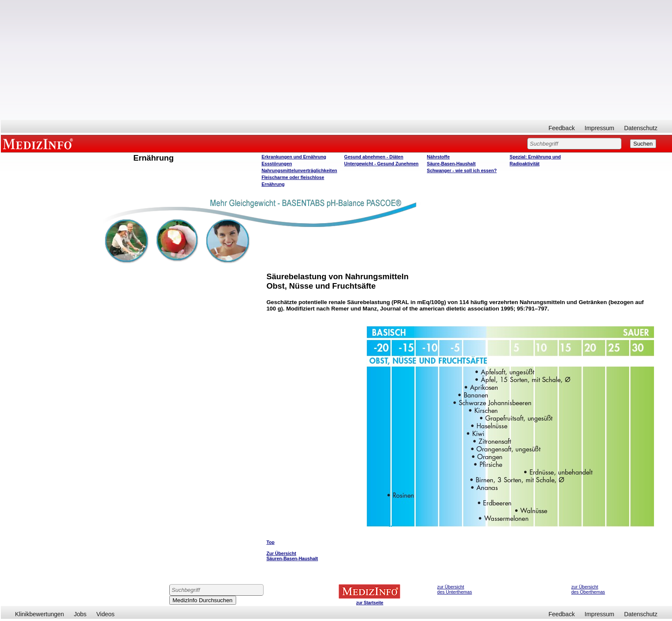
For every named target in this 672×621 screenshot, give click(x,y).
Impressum (599, 128)
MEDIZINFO (39, 143)
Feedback (562, 128)
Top (271, 542)
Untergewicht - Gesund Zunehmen (381, 164)
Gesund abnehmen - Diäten (374, 157)
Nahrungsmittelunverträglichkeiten (299, 170)
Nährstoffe (438, 157)
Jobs (80, 614)
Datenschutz (641, 128)
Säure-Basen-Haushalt (451, 164)
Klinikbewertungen (39, 614)
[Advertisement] (336, 60)
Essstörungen (277, 164)
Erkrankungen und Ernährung (294, 157)
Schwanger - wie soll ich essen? (462, 170)
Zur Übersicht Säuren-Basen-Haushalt (292, 556)
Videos (106, 614)
